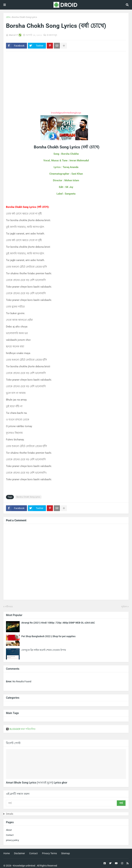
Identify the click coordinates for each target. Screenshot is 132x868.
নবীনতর (9, 607)
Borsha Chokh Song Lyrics (25, 17)
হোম (8, 17)
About (9, 830)
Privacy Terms (49, 853)
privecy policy (12, 840)
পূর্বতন (124, 607)
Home (7, 853)
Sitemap (65, 853)
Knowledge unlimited (24, 866)
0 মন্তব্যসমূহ (52, 35)
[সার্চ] (62, 803)
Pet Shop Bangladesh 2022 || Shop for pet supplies (48, 636)
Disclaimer (19, 853)
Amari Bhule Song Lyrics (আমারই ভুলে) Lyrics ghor (37, 783)
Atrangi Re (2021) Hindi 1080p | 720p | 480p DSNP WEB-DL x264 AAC (58, 623)
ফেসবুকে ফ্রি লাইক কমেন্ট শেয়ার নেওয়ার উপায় (44, 650)
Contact (10, 835)
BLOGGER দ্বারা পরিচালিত (21, 729)
